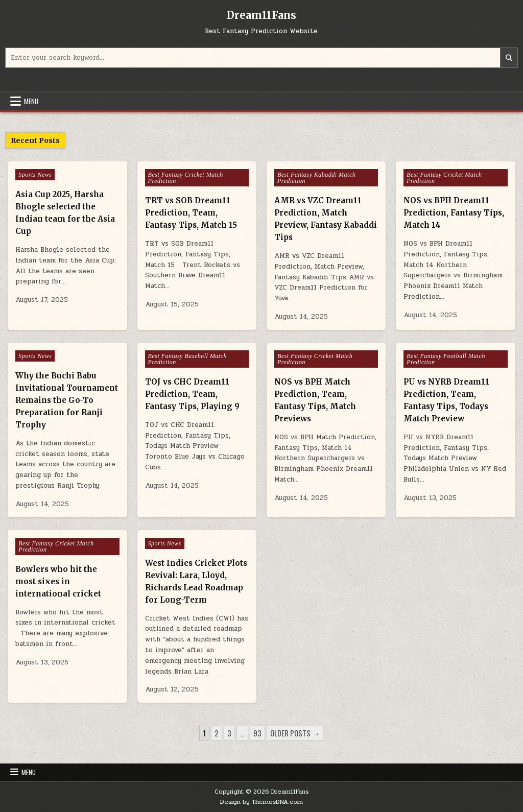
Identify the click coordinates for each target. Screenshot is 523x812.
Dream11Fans (261, 15)
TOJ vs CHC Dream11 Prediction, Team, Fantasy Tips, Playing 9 (192, 394)
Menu (31, 101)
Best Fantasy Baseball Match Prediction (187, 359)
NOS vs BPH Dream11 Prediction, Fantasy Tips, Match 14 (454, 213)
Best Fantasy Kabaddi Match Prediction (316, 178)
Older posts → (295, 733)
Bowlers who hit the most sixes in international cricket (58, 581)
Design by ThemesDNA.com (261, 802)
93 (257, 733)
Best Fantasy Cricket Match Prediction (186, 178)
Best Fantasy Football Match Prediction (446, 359)
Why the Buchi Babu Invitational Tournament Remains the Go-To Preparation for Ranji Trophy (67, 400)
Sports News (35, 175)
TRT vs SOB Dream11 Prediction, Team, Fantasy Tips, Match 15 (191, 213)
